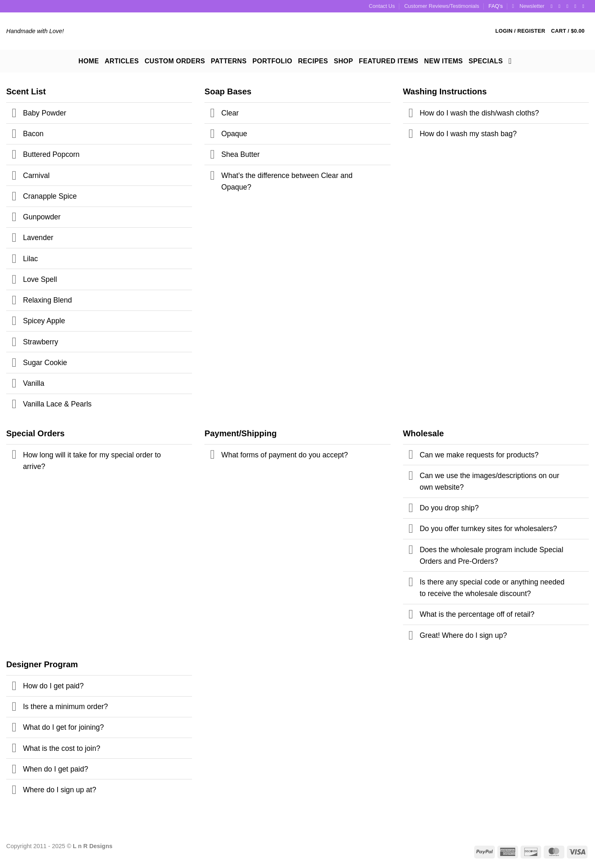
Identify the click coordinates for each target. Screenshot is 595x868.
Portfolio (272, 61)
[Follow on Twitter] (569, 6)
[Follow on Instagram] (561, 6)
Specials (486, 61)
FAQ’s (496, 6)
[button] (528, 6)
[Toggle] (14, 114)
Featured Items (389, 61)
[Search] (512, 61)
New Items (444, 61)
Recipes (313, 61)
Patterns (229, 61)
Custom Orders (175, 61)
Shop (344, 61)
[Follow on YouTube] (585, 6)
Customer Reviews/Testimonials (442, 6)
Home (89, 61)
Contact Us (382, 6)
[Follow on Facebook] (553, 6)
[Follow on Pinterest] (577, 6)
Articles (122, 61)
